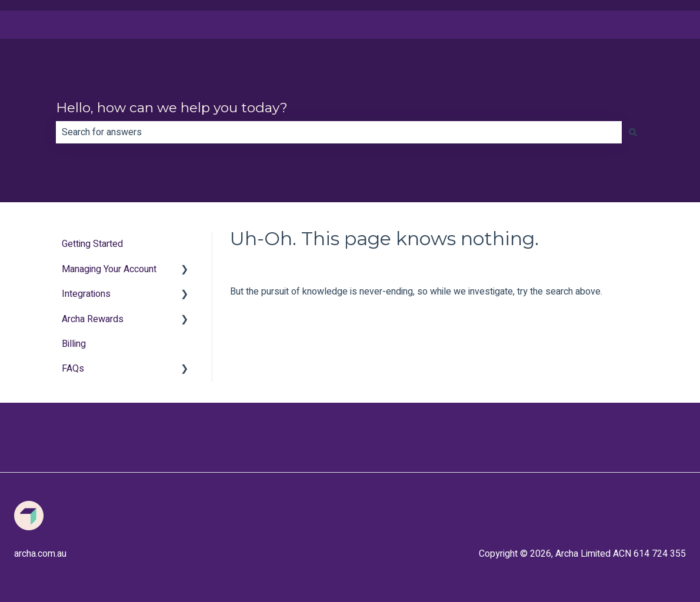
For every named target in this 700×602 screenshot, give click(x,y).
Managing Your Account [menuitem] (109, 269)
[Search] (633, 132)
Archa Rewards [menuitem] (93, 319)
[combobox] (339, 132)
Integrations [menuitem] (86, 294)
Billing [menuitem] (74, 344)
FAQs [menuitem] (73, 369)
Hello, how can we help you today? (172, 108)
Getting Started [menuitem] (92, 244)
